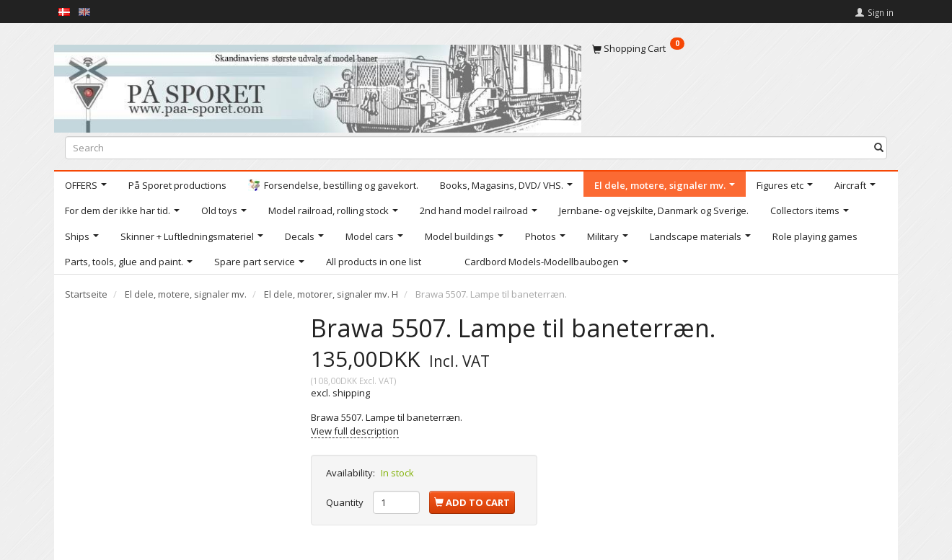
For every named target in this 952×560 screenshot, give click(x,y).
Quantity (346, 502)
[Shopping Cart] (740, 48)
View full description (355, 431)
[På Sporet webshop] (318, 85)
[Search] (879, 147)
